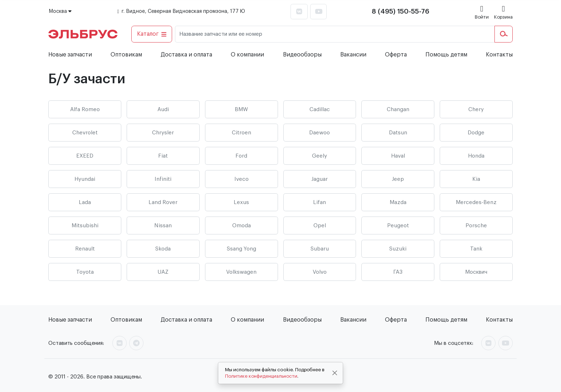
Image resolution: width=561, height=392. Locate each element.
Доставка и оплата (186, 55)
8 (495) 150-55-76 (401, 11)
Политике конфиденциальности (261, 376)
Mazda (398, 202)
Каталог (152, 34)
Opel (320, 226)
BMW (241, 110)
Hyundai (85, 179)
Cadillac (320, 110)
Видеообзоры (302, 55)
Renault (85, 249)
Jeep (398, 179)
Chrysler (163, 133)
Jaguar (319, 179)
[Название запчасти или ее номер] (335, 34)
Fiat (163, 156)
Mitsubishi (85, 226)
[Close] (335, 373)
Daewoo (319, 133)
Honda (476, 156)
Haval (398, 156)
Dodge (476, 133)
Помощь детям (446, 55)
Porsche (476, 226)
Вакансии (353, 55)
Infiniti (163, 179)
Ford (241, 156)
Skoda (163, 249)
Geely (319, 156)
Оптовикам (126, 55)
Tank (476, 249)
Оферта (396, 55)
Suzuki (398, 249)
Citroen (242, 133)
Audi (163, 110)
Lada (85, 202)
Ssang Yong (242, 249)
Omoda (242, 226)
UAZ (163, 272)
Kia (476, 179)
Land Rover (163, 202)
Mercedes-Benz (476, 202)
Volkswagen (241, 272)
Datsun (398, 133)
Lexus (241, 202)
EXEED (85, 156)
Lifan (319, 202)
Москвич (476, 272)
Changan (398, 110)
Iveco (242, 179)
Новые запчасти (70, 55)
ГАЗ (398, 272)
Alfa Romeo (85, 110)
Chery (476, 110)
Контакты (499, 55)
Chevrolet (85, 133)
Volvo (320, 272)
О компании (247, 55)
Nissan (163, 226)
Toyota (85, 272)
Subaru (320, 249)
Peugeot (398, 226)
